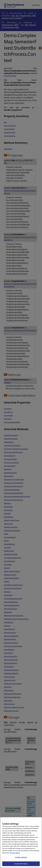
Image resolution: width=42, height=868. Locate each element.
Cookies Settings (21, 860)
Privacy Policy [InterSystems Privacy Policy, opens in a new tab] (15, 855)
